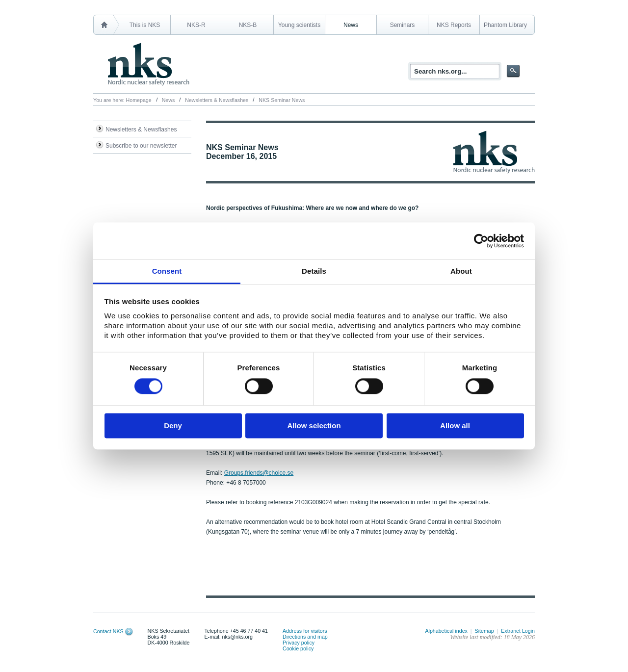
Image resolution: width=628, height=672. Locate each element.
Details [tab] (314, 271)
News (351, 25)
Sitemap (484, 631)
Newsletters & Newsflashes (217, 100)
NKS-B (248, 25)
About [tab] (461, 271)
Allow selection (314, 426)
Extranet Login (518, 631)
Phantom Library (505, 25)
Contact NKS (108, 631)
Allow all (455, 426)
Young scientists (299, 25)
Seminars (403, 25)
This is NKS (145, 25)
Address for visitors (305, 631)
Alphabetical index (446, 631)
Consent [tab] (167, 271)
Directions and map (305, 637)
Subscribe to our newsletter (141, 146)
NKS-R (196, 25)
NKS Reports (454, 25)
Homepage (139, 100)
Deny (173, 426)
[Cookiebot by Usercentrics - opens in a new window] (481, 241)
